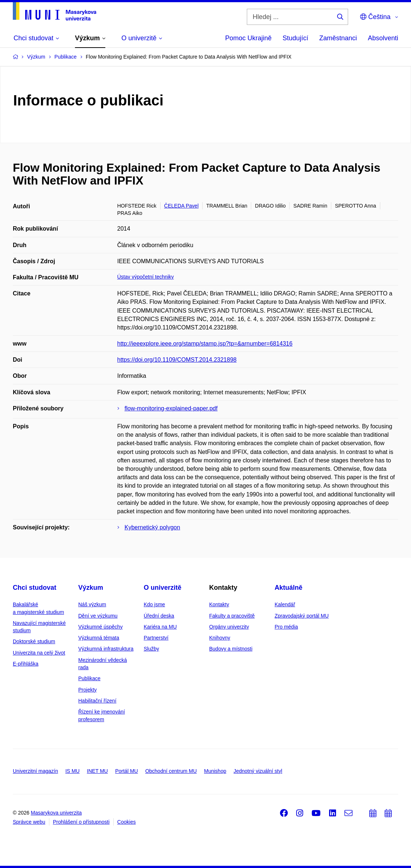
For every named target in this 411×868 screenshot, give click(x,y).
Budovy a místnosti (231, 649)
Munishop (215, 771)
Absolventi (383, 38)
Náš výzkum (92, 604)
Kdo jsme (154, 604)
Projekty (88, 690)
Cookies (127, 822)
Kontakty (219, 604)
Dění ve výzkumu (98, 616)
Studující (295, 38)
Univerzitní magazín (35, 771)
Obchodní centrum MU (171, 771)
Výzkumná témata (99, 638)
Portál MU (127, 771)
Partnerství (156, 638)
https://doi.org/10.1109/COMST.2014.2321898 (177, 360)
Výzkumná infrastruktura (106, 649)
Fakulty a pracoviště (232, 616)
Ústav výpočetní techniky (146, 277)
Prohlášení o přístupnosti (81, 822)
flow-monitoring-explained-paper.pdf (171, 408)
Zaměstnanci (338, 38)
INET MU (97, 771)
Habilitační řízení (97, 701)
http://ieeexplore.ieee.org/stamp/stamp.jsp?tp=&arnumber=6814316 (205, 344)
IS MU (73, 771)
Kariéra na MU (160, 627)
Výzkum (91, 588)
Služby (151, 649)
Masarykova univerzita (56, 813)
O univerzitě (163, 588)
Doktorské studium (34, 641)
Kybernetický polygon (152, 527)
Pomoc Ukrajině (248, 38)
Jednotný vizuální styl (258, 771)
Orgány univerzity (229, 627)
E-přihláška (26, 664)
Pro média (286, 627)
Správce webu (29, 822)
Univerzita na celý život (39, 653)
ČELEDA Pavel (181, 206)
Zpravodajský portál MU (302, 616)
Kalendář (285, 604)
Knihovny (220, 638)
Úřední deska (159, 616)
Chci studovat (35, 588)
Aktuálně (289, 588)
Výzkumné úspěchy (100, 627)
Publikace (89, 678)
